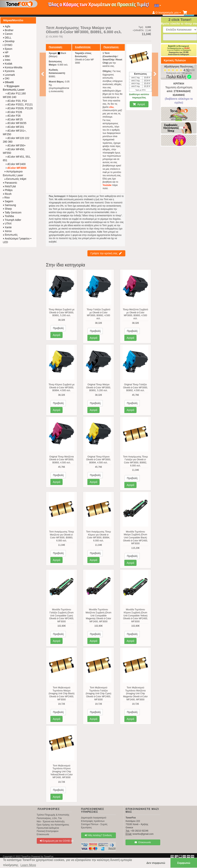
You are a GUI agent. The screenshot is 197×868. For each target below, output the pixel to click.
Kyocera (9, 71)
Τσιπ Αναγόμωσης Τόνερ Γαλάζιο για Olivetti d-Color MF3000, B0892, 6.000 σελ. (135, 461)
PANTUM (9, 186)
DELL (7, 38)
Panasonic (10, 183)
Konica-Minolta (13, 67)
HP (6, 52)
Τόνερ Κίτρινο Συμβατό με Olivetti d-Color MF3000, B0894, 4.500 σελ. (62, 387)
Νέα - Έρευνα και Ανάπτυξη (51, 821)
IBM (6, 56)
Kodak (8, 64)
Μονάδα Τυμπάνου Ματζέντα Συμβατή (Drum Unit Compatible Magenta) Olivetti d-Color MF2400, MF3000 (99, 615)
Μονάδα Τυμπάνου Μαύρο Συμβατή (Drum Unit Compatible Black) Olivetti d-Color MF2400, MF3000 (135, 538)
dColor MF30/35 (16, 123)
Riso (6, 197)
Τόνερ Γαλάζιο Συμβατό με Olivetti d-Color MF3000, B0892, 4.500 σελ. (98, 314)
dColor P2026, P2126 (19, 108)
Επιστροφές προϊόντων (93, 821)
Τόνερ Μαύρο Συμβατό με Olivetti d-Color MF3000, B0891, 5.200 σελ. (61, 312)
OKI (6, 78)
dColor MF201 (15, 127)
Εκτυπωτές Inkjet (15, 179)
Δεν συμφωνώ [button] (156, 863)
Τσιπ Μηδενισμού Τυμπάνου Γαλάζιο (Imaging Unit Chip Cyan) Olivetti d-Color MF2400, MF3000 (98, 693)
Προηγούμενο (43, 74)
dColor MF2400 (16, 164)
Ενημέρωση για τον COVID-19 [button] (56, 841)
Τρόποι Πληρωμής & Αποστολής (53, 815)
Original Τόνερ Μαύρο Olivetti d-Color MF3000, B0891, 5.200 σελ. (98, 387)
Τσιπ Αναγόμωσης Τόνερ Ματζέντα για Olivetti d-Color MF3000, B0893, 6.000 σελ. (62, 536)
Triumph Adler (12, 220)
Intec (7, 60)
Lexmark (9, 75)
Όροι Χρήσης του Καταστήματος (53, 825)
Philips (8, 190)
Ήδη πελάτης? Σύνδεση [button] (98, 835)
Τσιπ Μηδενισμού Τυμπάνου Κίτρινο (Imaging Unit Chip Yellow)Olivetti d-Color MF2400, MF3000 (62, 772)
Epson (8, 49)
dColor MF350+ (16, 145)
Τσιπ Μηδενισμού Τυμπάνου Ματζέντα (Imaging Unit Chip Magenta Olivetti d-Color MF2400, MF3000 (135, 693)
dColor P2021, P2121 (19, 104)
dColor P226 (14, 112)
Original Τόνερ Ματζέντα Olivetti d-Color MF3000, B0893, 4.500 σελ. (62, 460)
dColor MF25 (14, 119)
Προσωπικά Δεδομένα (48, 828)
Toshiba (8, 216)
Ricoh (7, 194)
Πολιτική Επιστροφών (48, 831)
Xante (7, 227)
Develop (9, 41)
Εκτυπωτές (10, 235)
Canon (8, 34)
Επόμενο (155, 74)
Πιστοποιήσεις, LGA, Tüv (49, 818)
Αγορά (139, 104)
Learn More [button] (28, 865)
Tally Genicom (12, 212)
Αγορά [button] (57, 335)
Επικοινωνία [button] (143, 842)
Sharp (7, 209)
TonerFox (26, 857)
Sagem (8, 201)
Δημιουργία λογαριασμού (94, 818)
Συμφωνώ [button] (184, 863)
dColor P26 (13, 116)
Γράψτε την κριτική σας (106, 253)
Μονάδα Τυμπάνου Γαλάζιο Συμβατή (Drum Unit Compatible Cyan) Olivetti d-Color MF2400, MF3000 (62, 615)
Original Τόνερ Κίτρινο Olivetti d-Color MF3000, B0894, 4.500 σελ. (98, 460)
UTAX (7, 224)
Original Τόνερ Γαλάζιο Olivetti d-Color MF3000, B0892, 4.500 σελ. (135, 387)
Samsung (9, 205)
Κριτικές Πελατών (175, 60)
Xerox (7, 231)
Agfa (7, 26)
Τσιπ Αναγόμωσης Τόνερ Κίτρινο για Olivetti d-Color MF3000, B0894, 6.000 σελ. (98, 536)
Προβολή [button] (58, 328)
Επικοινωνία (43, 834)
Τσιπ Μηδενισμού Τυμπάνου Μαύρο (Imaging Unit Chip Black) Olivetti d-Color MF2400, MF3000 (62, 693)
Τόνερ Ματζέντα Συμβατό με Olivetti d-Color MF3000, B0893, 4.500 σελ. (135, 314)
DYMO (8, 45)
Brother (8, 30)
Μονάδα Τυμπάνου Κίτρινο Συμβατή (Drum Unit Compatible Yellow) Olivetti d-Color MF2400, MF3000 (135, 615)
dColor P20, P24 (16, 101)
